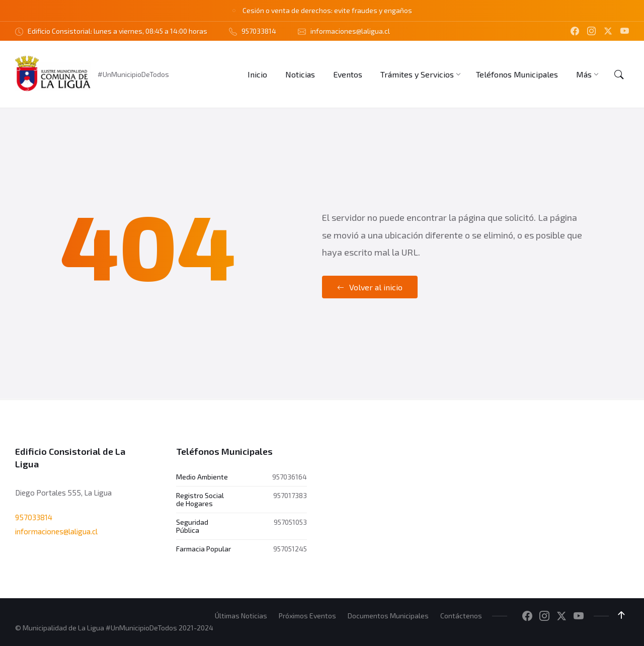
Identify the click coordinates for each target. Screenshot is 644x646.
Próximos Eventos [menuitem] (307, 616)
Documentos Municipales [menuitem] (388, 616)
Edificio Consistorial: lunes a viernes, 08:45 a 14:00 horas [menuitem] (117, 31)
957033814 (34, 517)
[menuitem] (257, 74)
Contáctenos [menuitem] (461, 616)
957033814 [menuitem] (259, 31)
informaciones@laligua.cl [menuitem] (350, 31)
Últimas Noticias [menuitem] (241, 616)
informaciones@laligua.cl (56, 531)
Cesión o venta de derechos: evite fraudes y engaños (327, 10)
